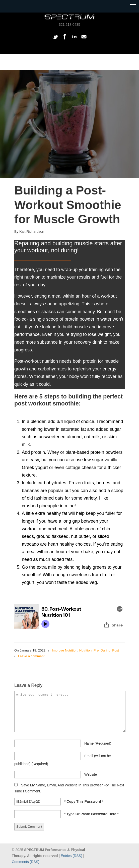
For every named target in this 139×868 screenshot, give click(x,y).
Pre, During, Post (106, 650)
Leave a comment (31, 656)
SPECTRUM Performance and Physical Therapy (69, 17)
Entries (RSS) (72, 856)
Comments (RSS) (26, 862)
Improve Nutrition (65, 650)
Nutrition (86, 650)
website (91, 774)
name (98, 743)
